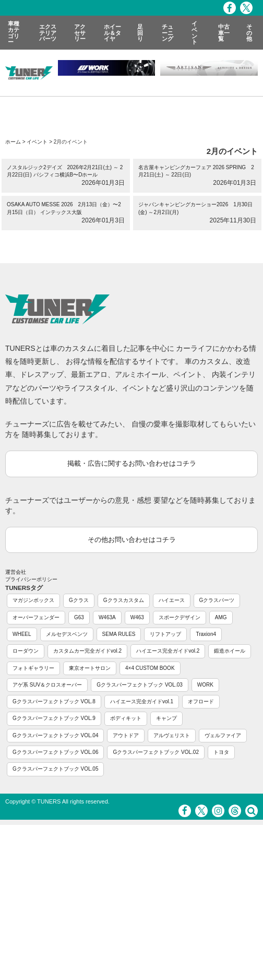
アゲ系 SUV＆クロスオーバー (47, 685)
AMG (221, 617)
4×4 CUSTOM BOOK (150, 668)
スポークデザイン (180, 617)
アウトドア (126, 735)
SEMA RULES (119, 634)
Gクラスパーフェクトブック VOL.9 (54, 718)
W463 (137, 617)
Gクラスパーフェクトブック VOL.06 (55, 752)
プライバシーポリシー (31, 579)
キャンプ (166, 718)
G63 (79, 617)
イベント (37, 142)
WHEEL (22, 634)
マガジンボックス (33, 600)
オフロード (201, 701)
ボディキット (126, 718)
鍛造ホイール (230, 651)
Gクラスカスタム (124, 600)
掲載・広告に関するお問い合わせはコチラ (132, 463)
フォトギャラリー (33, 668)
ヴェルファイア (223, 735)
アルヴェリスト (172, 735)
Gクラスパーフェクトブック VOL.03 (139, 685)
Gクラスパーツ (217, 600)
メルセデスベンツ (67, 634)
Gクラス (79, 600)
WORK (205, 685)
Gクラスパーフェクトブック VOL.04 (55, 735)
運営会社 (16, 572)
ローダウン (26, 651)
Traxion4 (206, 634)
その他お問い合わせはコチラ (132, 540)
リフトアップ (165, 634)
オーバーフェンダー (36, 617)
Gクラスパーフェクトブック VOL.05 (55, 769)
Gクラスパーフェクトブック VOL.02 (156, 752)
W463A (107, 617)
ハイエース (172, 600)
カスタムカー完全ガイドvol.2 (87, 651)
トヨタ (221, 752)
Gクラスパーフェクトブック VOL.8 (54, 701)
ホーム (13, 142)
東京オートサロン (90, 668)
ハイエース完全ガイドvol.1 (142, 701)
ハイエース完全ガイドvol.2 (168, 651)
